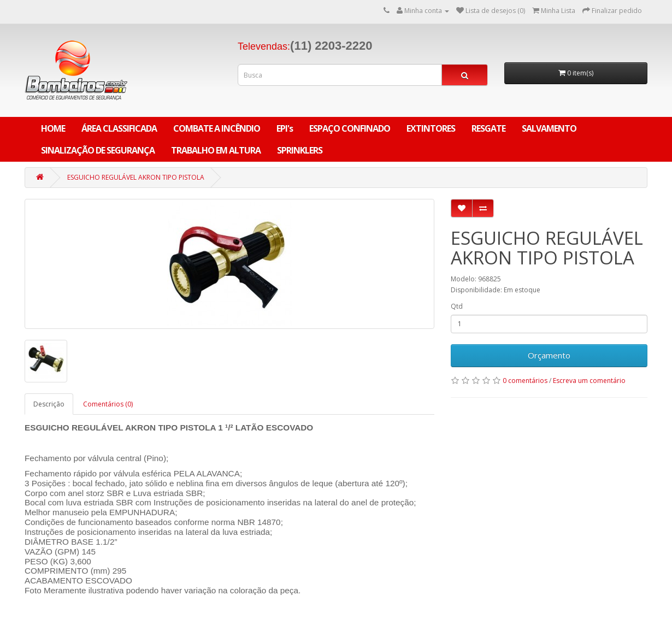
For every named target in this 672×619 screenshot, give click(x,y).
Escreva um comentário (589, 381)
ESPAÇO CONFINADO (350, 128)
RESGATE (488, 128)
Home (53, 128)
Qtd (457, 306)
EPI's (285, 128)
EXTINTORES (431, 128)
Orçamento (549, 355)
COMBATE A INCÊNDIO (217, 128)
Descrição (49, 404)
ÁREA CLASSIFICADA (119, 128)
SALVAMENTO (549, 128)
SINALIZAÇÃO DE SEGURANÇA (98, 150)
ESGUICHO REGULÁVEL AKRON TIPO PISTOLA (136, 177)
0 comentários (525, 381)
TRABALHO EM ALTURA (216, 150)
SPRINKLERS (300, 150)
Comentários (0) (108, 404)
